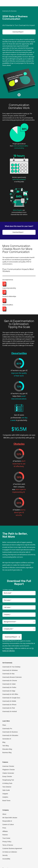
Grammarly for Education (10, 735)
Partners (5, 835)
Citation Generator (8, 773)
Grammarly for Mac (9, 674)
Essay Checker (7, 776)
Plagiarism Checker (9, 770)
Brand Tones (6, 801)
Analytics (5, 797)
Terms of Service (8, 845)
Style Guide (6, 790)
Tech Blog (6, 746)
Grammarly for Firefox (9, 687)
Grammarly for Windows (10, 670)
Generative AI (7, 739)
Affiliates (5, 831)
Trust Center (6, 838)
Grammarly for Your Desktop (11, 667)
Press (4, 828)
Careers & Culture (8, 824)
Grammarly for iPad (9, 708)
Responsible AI (7, 821)
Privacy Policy (9, 648)
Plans (4, 725)
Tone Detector (7, 787)
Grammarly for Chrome (10, 681)
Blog (4, 742)
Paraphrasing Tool (8, 780)
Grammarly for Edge (9, 691)
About (4, 814)
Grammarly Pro (7, 729)
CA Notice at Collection (10, 852)
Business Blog (7, 753)
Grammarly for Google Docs (11, 698)
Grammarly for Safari (9, 684)
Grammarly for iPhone (9, 705)
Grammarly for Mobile (9, 701)
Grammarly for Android (10, 711)
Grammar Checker (8, 766)
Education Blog (7, 749)
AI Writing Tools (7, 783)
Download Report (18, 32)
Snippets (5, 794)
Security (5, 855)
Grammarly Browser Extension (12, 677)
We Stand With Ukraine (10, 818)
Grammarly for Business (10, 732)
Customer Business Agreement (12, 848)
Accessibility (6, 859)
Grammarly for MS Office (10, 694)
